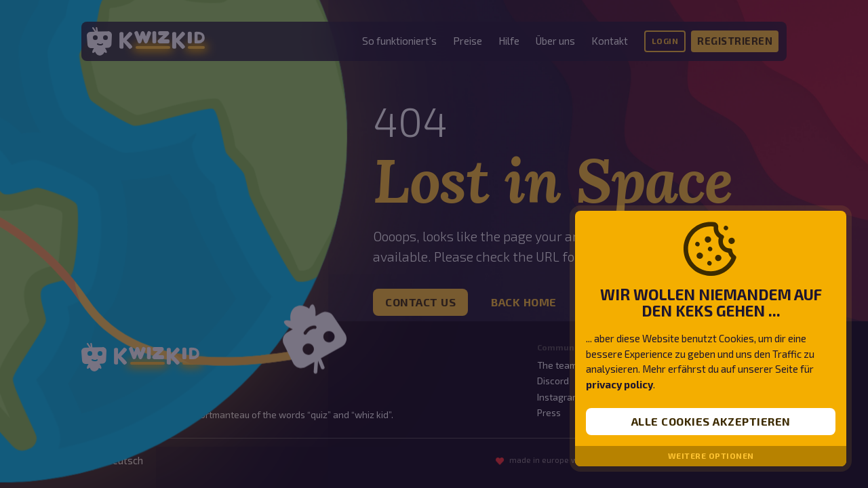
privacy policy (619, 384)
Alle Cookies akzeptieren (711, 421)
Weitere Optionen (711, 456)
